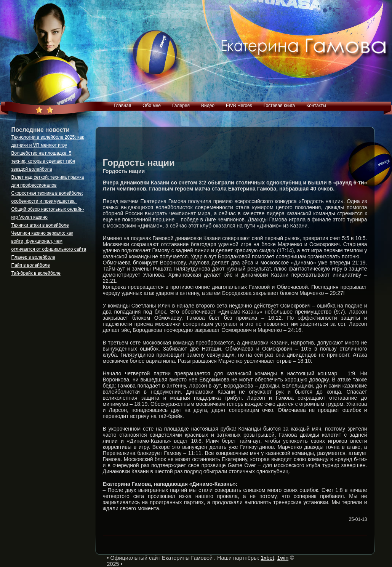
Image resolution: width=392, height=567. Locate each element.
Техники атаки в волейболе (40, 225)
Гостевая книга (279, 106)
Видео (208, 106)
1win (283, 558)
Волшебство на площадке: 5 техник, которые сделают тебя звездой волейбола (43, 161)
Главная (123, 106)
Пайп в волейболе (31, 265)
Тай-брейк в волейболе (36, 273)
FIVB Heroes (239, 106)
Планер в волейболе (33, 257)
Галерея (181, 106)
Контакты (316, 106)
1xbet (267, 558)
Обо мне (152, 106)
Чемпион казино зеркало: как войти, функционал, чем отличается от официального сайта (49, 241)
